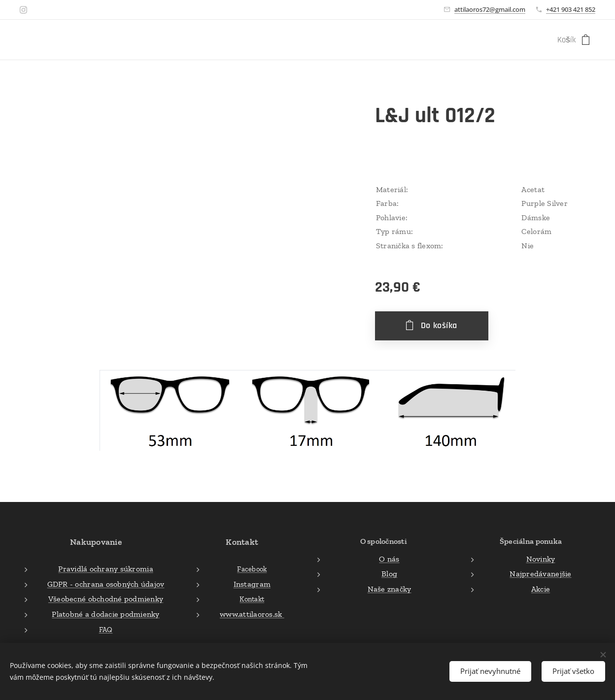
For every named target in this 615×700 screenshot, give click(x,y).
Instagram (252, 583)
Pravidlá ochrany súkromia (105, 569)
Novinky (541, 558)
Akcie (541, 588)
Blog (389, 574)
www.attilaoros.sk (252, 614)
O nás (389, 558)
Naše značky (389, 588)
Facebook (252, 569)
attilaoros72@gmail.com (490, 9)
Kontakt (252, 599)
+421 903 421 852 (571, 9)
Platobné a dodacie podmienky (105, 614)
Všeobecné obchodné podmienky (106, 599)
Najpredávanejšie (540, 574)
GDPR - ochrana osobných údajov (106, 583)
